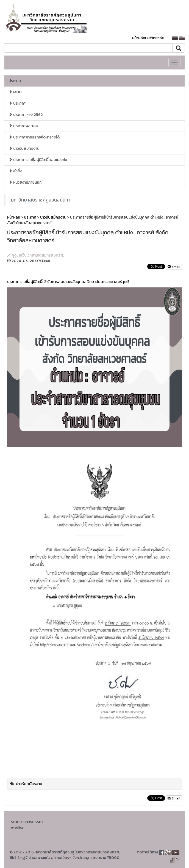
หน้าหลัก (14, 217)
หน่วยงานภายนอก (25, 182)
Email (174, 267)
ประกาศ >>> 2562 (26, 115)
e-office (17, 827)
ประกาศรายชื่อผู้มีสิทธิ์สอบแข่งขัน (38, 160)
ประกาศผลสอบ (23, 126)
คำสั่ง (15, 171)
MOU (15, 92)
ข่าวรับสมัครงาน (24, 149)
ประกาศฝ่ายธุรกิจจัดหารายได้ (34, 137)
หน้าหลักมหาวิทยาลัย (148, 38)
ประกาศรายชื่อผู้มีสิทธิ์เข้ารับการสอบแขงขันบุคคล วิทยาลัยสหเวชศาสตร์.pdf (68, 282)
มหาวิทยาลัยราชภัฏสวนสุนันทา (41, 200)
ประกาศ (15, 81)
